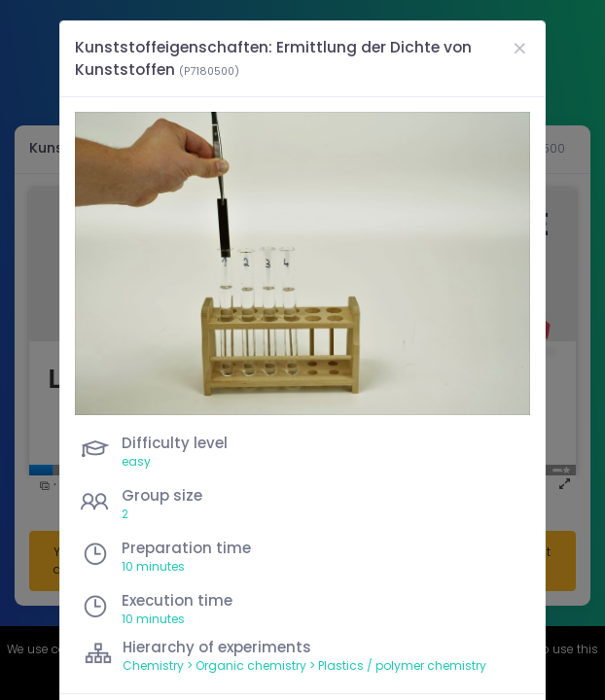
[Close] (519, 48)
